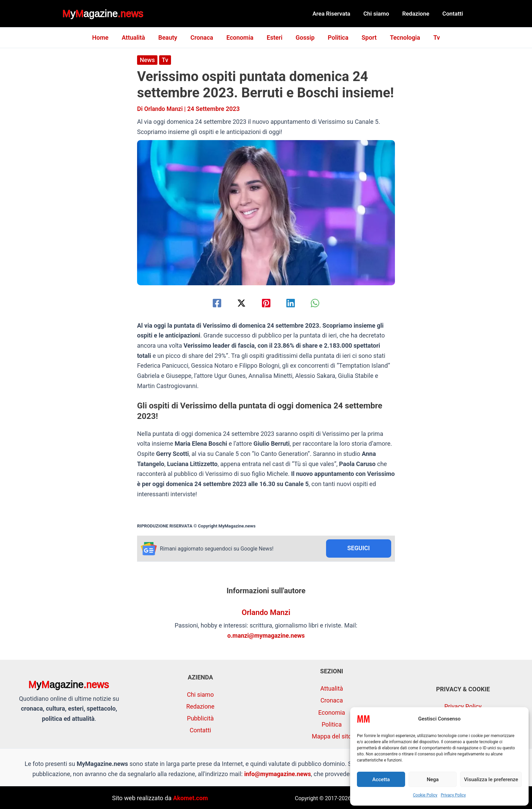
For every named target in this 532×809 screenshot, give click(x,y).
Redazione (418, 14)
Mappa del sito (331, 736)
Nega (433, 779)
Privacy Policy (453, 795)
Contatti (453, 14)
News (147, 60)
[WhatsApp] (317, 303)
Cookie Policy (425, 795)
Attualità (138, 37)
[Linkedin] (292, 303)
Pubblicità (201, 718)
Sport (366, 37)
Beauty (171, 37)
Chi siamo (380, 14)
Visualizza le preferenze (491, 779)
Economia (241, 37)
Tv (431, 37)
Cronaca (204, 37)
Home (105, 37)
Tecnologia (401, 37)
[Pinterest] (266, 303)
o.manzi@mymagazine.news (266, 635)
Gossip (304, 37)
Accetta (381, 779)
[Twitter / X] (240, 303)
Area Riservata (337, 14)
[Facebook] (215, 303)
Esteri (274, 37)
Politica (336, 37)
